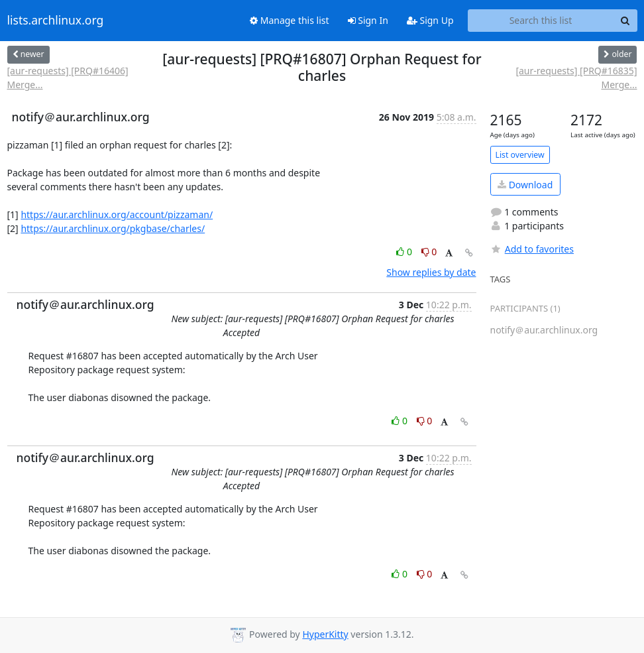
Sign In (368, 20)
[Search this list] (541, 21)
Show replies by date (431, 272)
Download (525, 185)
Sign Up (430, 20)
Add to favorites (532, 249)
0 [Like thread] (405, 252)
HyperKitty (325, 634)
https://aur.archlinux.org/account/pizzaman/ (117, 214)
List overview (520, 155)
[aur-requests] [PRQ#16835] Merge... (576, 78)
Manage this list (290, 20)
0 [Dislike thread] (429, 252)
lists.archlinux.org (56, 21)
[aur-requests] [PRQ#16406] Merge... (68, 78)
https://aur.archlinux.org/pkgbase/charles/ (113, 228)
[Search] (625, 21)
